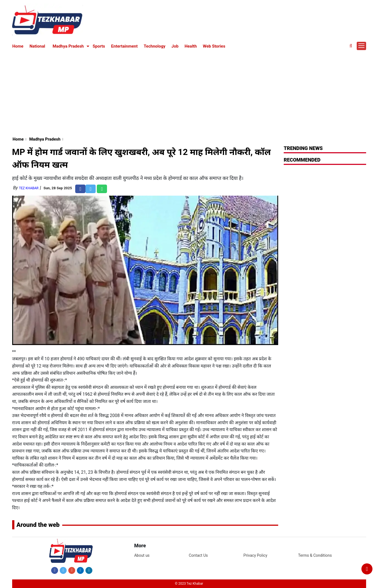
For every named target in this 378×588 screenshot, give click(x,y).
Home (18, 46)
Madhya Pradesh (68, 46)
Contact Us (198, 555)
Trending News (303, 148)
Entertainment (124, 46)
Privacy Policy (255, 555)
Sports (99, 46)
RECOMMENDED (302, 160)
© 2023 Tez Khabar (189, 584)
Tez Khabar (29, 188)
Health (191, 46)
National (37, 46)
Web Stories (214, 46)
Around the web (38, 525)
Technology (155, 46)
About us (142, 555)
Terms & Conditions (315, 555)
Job (175, 46)
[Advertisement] (189, 92)
